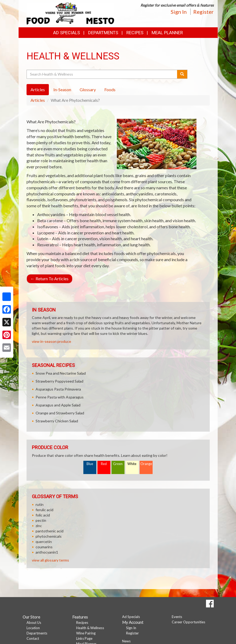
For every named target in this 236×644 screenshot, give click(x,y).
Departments (37, 633)
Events (177, 617)
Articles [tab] (38, 89)
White (132, 464)
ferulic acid (44, 510)
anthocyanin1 (47, 552)
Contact (33, 638)
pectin (41, 520)
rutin (40, 504)
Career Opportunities (188, 622)
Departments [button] (103, 33)
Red (104, 464)
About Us (34, 623)
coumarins (44, 547)
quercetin (44, 542)
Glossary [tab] (88, 89)
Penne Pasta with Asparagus (60, 397)
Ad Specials (66, 33)
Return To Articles (50, 279)
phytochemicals (49, 536)
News (126, 641)
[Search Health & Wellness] (102, 74)
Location (33, 628)
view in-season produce (52, 341)
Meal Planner (167, 33)
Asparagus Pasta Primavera (58, 389)
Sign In (179, 12)
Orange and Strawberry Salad (60, 413)
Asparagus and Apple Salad (58, 405)
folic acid (43, 515)
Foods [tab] (110, 89)
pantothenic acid (50, 531)
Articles (38, 100)
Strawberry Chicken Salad (57, 421)
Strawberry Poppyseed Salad (59, 381)
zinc (39, 526)
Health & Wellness (90, 628)
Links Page (84, 638)
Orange (146, 464)
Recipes (135, 33)
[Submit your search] (182, 74)
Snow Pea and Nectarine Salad (61, 373)
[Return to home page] (70, 13)
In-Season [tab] (62, 89)
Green (118, 464)
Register (203, 12)
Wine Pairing (86, 633)
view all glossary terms (50, 560)
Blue (90, 464)
